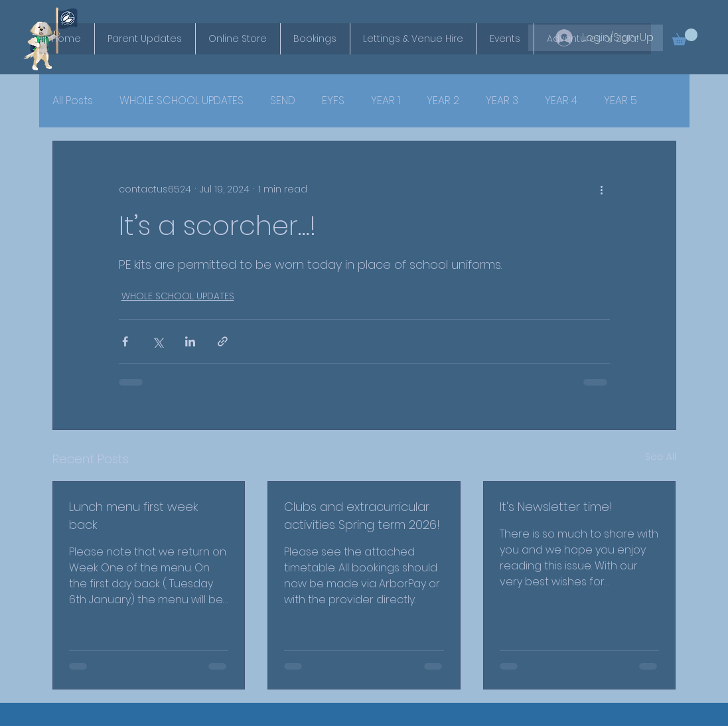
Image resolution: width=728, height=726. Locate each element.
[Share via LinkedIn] (190, 341)
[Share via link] (223, 341)
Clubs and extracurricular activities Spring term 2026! (362, 516)
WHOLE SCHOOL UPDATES (182, 101)
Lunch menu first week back (133, 516)
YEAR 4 (561, 101)
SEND (283, 101)
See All (661, 457)
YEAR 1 (386, 101)
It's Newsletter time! (556, 507)
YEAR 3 (502, 101)
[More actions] (602, 189)
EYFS (333, 101)
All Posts (73, 101)
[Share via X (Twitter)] (158, 341)
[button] (685, 37)
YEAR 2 (443, 101)
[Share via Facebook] (125, 341)
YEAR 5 (620, 101)
